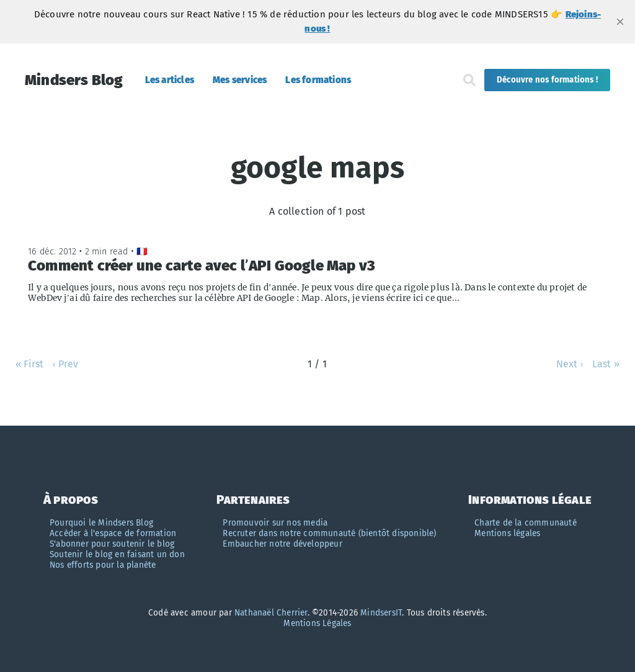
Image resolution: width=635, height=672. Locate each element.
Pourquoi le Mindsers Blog (101, 523)
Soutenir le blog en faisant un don (117, 554)
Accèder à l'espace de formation (113, 533)
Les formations (318, 80)
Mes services (240, 80)
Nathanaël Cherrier (271, 613)
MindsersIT (381, 613)
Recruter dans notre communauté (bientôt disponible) (329, 533)
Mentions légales (507, 533)
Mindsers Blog (74, 80)
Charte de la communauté (526, 523)
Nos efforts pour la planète (103, 565)
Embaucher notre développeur (282, 544)
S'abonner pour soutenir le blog (112, 544)
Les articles (170, 80)
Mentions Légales (317, 623)
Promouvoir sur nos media (275, 523)
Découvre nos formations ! (547, 80)
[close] (620, 22)
